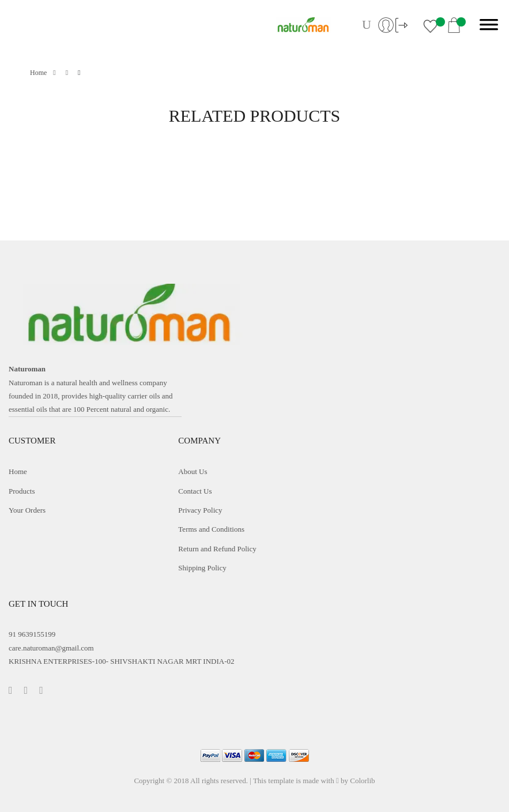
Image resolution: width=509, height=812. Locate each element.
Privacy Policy (200, 510)
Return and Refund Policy (217, 549)
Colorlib (362, 781)
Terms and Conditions (211, 529)
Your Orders (27, 510)
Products (22, 491)
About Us (193, 471)
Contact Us (195, 491)
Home (43, 73)
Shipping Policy (202, 568)
